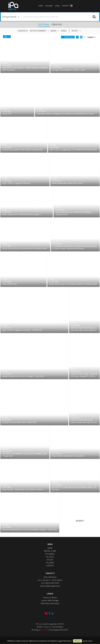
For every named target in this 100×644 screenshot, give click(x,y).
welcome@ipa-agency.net (50, 586)
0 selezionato (69, 41)
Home (42, 6)
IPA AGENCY (50, 554)
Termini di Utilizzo (50, 598)
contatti (64, 6)
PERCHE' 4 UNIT (50, 551)
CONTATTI (50, 566)
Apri (6, 40)
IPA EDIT (50, 560)
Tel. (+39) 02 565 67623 (50, 583)
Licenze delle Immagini (50, 600)
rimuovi (77, 641)
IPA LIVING (50, 563)
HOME (50, 548)
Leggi (60, 641)
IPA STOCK (50, 557)
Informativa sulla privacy (50, 603)
